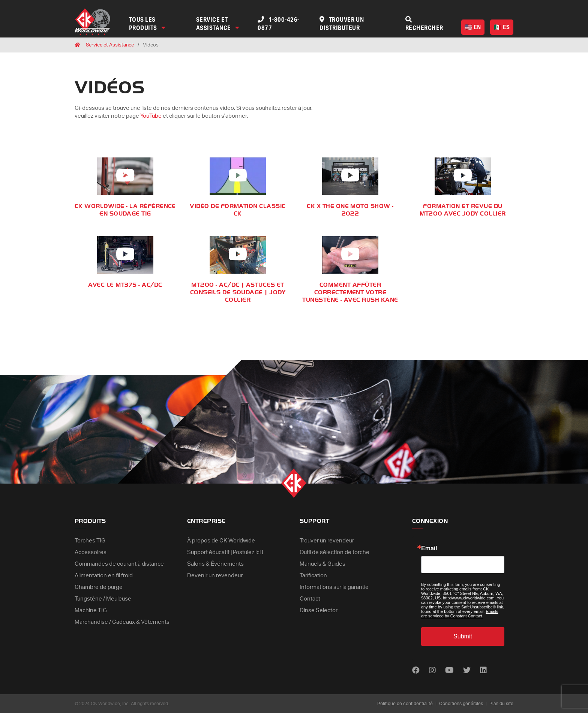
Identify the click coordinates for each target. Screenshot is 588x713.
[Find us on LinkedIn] (483, 671)
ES (502, 27)
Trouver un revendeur (327, 541)
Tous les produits (147, 23)
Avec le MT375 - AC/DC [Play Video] (125, 285)
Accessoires (91, 552)
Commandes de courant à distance (119, 564)
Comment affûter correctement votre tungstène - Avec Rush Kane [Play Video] (350, 292)
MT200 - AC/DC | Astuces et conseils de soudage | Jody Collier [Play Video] (238, 292)
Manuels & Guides (322, 564)
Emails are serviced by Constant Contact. (460, 614)
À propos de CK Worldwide (221, 541)
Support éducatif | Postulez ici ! (225, 552)
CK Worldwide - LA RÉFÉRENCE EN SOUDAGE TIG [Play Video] (125, 210)
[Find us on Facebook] (416, 671)
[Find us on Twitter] (467, 671)
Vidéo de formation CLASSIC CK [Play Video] (238, 210)
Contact (310, 599)
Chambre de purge (99, 587)
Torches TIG (90, 541)
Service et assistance (218, 23)
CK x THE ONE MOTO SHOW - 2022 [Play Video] (350, 210)
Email (429, 548)
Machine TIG (91, 610)
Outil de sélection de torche (334, 552)
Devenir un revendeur (215, 576)
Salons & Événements (215, 564)
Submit (463, 636)
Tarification (313, 576)
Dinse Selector (319, 610)
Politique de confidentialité (405, 704)
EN (473, 27)
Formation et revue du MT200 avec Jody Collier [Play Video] (463, 210)
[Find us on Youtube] (449, 671)
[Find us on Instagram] (432, 671)
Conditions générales (461, 704)
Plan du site (501, 704)
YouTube (151, 116)
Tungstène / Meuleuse (103, 599)
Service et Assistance (110, 45)
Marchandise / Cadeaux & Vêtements (122, 622)
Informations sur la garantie (334, 587)
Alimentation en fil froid (104, 576)
